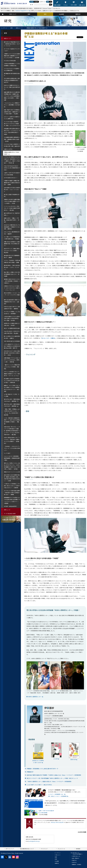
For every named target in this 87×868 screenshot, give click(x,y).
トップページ (4, 28)
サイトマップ (44, 849)
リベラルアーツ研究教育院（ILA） (56, 794)
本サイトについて (10, 849)
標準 (48, 2)
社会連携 (57, 861)
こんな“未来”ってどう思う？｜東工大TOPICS (39, 785)
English (36, 2)
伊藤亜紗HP (30, 772)
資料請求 (78, 849)
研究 (11, 28)
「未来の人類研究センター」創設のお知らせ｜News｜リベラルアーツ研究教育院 (49, 781)
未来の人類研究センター (35, 697)
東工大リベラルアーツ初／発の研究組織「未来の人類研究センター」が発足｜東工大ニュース (52, 778)
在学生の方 (74, 862)
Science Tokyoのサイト (22, 11)
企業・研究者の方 (76, 858)
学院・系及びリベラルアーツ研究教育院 (57, 796)
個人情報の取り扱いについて (27, 849)
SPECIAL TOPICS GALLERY (57, 822)
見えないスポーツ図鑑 (48, 338)
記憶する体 (73, 759)
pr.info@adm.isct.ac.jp (34, 841)
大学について (58, 855)
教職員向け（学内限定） (77, 864)
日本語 (32, 2)
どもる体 (55, 759)
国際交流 (57, 863)
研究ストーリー (19, 28)
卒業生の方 (74, 860)
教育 (56, 857)
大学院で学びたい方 (76, 856)
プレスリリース (61, 849)
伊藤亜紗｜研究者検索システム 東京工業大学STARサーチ (42, 769)
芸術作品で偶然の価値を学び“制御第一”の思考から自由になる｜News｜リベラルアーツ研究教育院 (54, 775)
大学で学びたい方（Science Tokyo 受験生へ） (78, 853)
